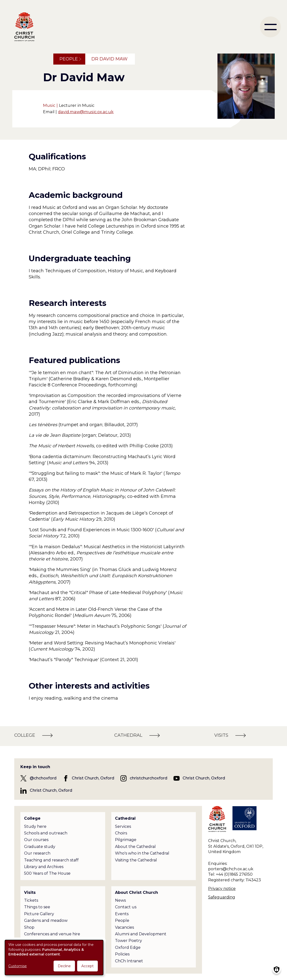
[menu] (270, 27)
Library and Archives (44, 867)
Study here (35, 826)
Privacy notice (222, 889)
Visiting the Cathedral (136, 860)
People (69, 59)
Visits (30, 892)
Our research (37, 853)
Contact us (126, 907)
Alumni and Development (141, 934)
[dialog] (54, 958)
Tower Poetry (129, 941)
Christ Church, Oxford (93, 778)
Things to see (37, 907)
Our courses (36, 840)
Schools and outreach (46, 833)
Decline (64, 966)
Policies (122, 954)
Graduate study (40, 847)
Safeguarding (222, 897)
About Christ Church (136, 892)
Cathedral (125, 818)
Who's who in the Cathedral (142, 853)
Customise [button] (18, 966)
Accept (87, 966)
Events (122, 914)
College (32, 818)
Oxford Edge (128, 947)
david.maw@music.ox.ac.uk (86, 112)
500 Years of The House (47, 873)
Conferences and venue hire (52, 934)
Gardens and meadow (46, 920)
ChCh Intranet (129, 961)
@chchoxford (43, 778)
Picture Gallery (39, 914)
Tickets (31, 900)
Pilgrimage (126, 840)
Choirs (121, 833)
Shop (29, 927)
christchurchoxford (149, 778)
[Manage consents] (277, 970)
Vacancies (124, 927)
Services (123, 826)
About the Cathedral (135, 847)
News (120, 900)
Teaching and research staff (51, 860)
